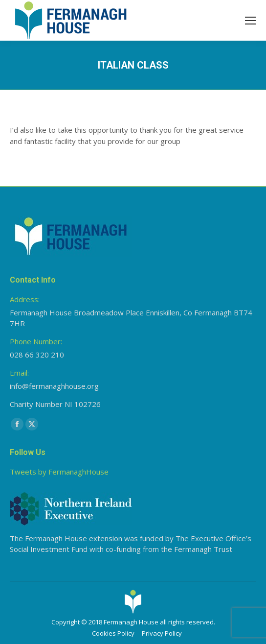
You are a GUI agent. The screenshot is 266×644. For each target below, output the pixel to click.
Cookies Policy (113, 633)
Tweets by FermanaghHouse (59, 472)
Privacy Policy (162, 633)
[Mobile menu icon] (250, 21)
